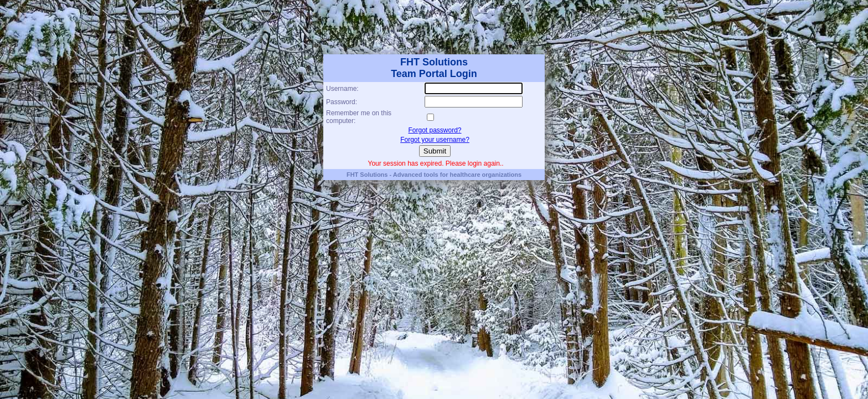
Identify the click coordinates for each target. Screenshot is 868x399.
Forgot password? (435, 130)
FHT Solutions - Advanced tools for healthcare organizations (434, 175)
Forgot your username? (435, 140)
